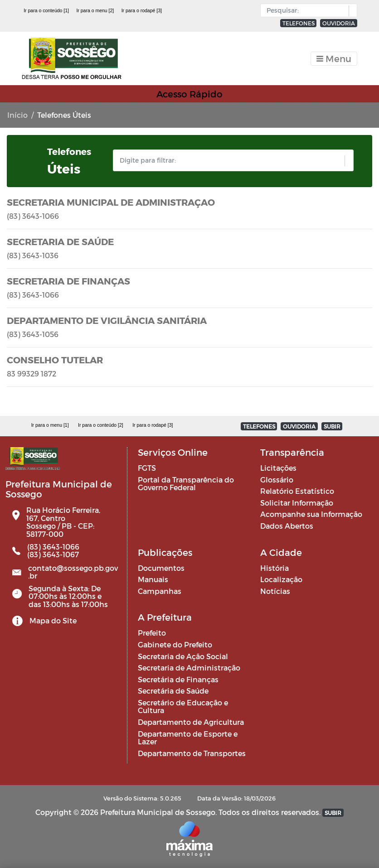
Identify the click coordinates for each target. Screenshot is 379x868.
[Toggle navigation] (334, 59)
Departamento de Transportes (192, 753)
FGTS (147, 468)
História (275, 568)
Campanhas (160, 591)
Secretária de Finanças (178, 679)
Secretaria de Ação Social (183, 656)
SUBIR (332, 426)
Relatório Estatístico (297, 491)
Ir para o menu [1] (50, 425)
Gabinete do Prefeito (175, 644)
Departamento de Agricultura (191, 722)
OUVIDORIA (339, 23)
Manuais (153, 579)
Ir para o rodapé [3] (142, 10)
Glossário (277, 480)
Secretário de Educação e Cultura (183, 706)
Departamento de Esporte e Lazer (188, 738)
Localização (281, 579)
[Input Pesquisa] (307, 10)
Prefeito (152, 633)
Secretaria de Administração (189, 668)
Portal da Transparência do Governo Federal (186, 484)
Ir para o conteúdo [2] (101, 425)
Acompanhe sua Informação (311, 514)
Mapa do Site (53, 620)
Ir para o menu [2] (95, 10)
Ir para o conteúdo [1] (46, 10)
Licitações (278, 468)
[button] (351, 11)
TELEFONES (299, 23)
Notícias (275, 591)
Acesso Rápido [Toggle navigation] (189, 94)
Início (17, 115)
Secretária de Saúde (173, 691)
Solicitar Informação (297, 503)
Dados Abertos (287, 526)
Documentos (161, 568)
